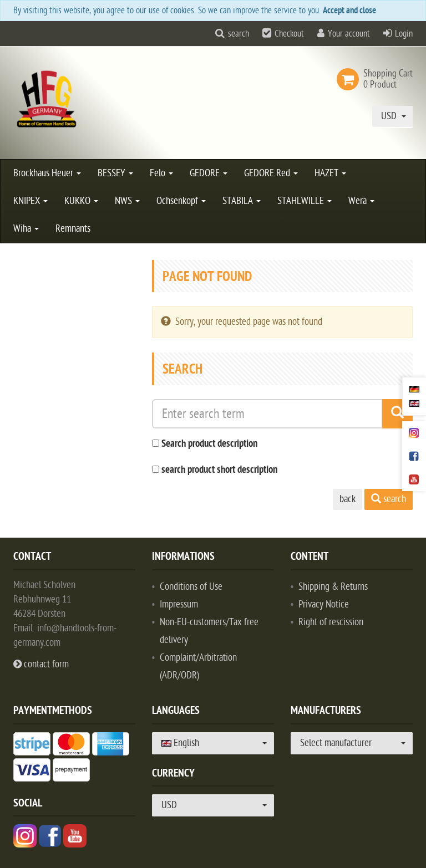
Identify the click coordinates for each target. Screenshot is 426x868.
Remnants (73, 229)
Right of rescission (331, 622)
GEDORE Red (271, 173)
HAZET (330, 173)
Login (404, 34)
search (239, 34)
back (348, 499)
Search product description (209, 444)
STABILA (242, 201)
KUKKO (81, 201)
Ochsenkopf (181, 201)
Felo (161, 173)
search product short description (219, 470)
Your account (349, 34)
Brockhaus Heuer (47, 173)
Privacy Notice (324, 604)
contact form (41, 664)
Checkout (289, 34)
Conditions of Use (191, 587)
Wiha (26, 229)
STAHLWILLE (305, 201)
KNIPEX (31, 201)
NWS (127, 201)
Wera (361, 201)
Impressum (179, 604)
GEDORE (209, 173)
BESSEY (115, 173)
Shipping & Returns (333, 587)
